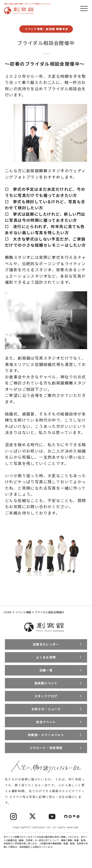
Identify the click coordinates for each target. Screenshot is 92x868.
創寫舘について (46, 683)
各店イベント (46, 722)
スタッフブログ (46, 696)
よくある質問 (46, 657)
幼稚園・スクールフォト (46, 735)
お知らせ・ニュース (46, 709)
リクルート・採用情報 (46, 748)
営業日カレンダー (46, 644)
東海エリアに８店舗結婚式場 (33, 364)
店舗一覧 (46, 670)
